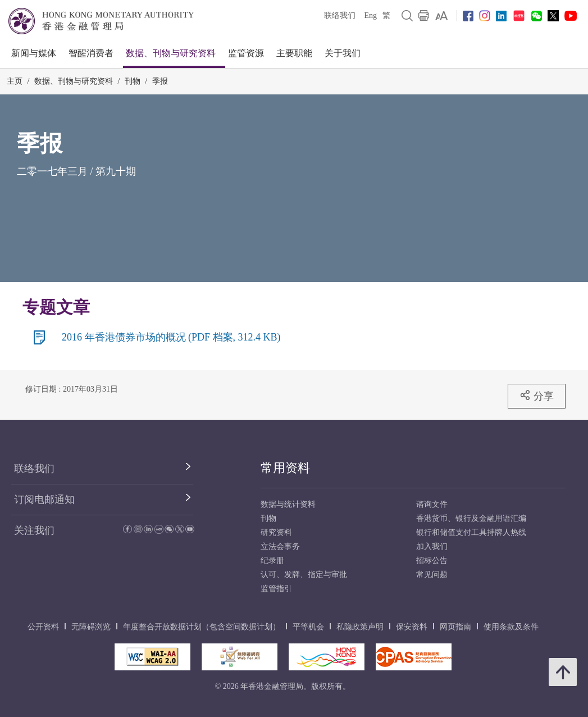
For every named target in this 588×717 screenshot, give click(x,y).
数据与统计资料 (288, 504)
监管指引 (276, 589)
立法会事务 (280, 546)
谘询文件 (432, 504)
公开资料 (43, 627)
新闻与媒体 (34, 53)
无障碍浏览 (91, 627)
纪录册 (272, 561)
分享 (537, 396)
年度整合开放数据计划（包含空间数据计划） (202, 627)
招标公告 (432, 561)
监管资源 (246, 53)
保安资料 (412, 627)
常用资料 (285, 468)
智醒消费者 (91, 53)
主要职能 (294, 53)
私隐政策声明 (360, 627)
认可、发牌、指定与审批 (304, 575)
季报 (160, 81)
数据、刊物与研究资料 (171, 53)
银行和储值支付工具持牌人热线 (471, 532)
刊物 (133, 81)
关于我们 (343, 53)
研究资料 (276, 532)
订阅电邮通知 (44, 500)
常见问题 (432, 575)
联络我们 (340, 15)
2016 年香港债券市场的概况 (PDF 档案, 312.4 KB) (171, 337)
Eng (370, 15)
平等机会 (308, 627)
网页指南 (455, 627)
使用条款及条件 (511, 627)
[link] (442, 16)
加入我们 (432, 546)
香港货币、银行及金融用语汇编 (471, 518)
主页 (15, 81)
